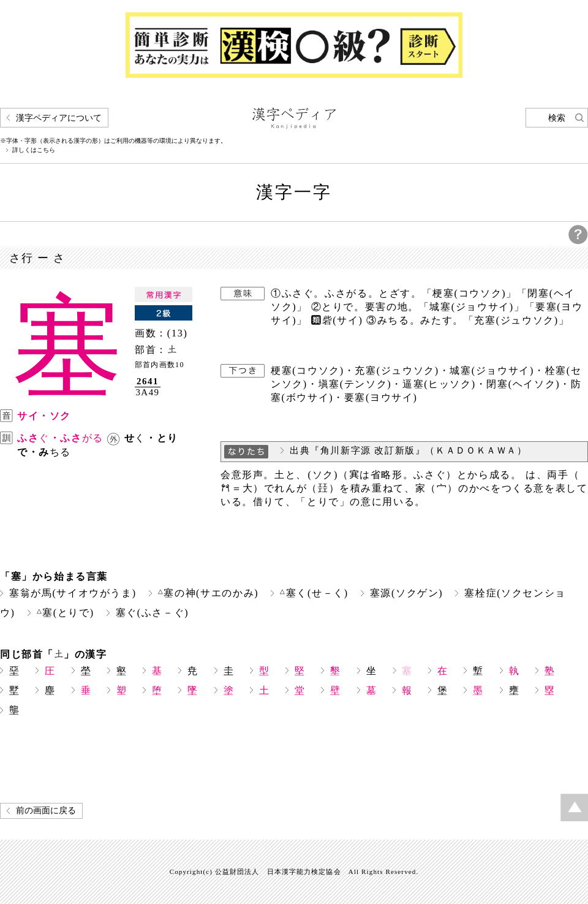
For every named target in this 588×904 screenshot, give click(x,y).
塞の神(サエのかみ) (208, 593)
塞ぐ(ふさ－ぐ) (153, 613)
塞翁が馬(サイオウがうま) (73, 593)
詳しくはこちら (34, 150)
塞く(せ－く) (314, 593)
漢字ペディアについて (59, 118)
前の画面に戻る (46, 811)
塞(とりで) (66, 613)
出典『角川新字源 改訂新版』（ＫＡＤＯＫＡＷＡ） (409, 450)
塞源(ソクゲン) (407, 593)
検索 (557, 118)
